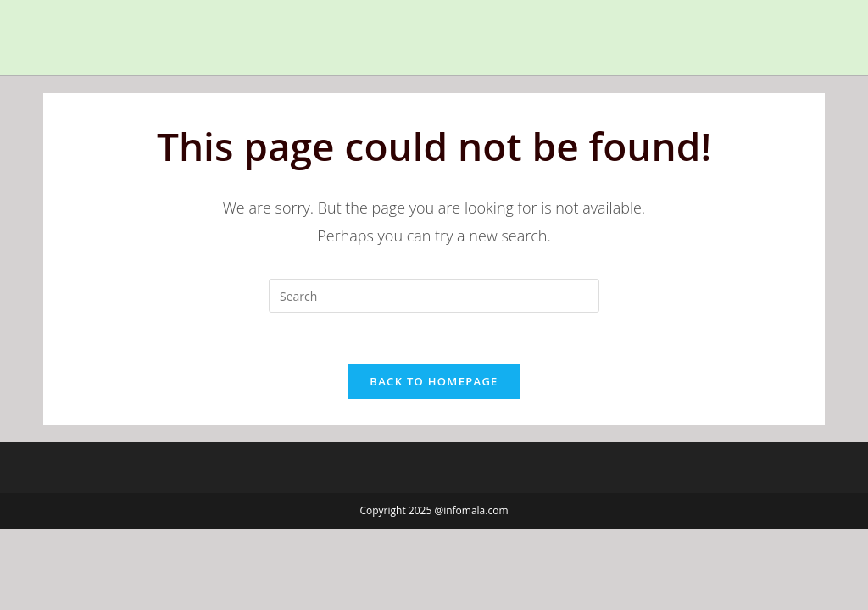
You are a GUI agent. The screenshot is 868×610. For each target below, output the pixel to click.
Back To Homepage (434, 381)
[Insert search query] (434, 296)
